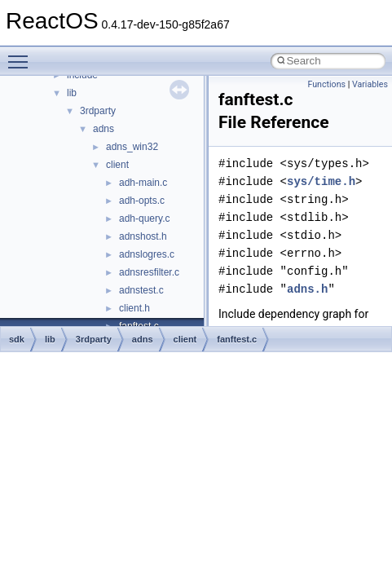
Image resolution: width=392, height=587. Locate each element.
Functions (326, 84)
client (117, 165)
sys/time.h (321, 181)
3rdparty (98, 111)
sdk (17, 339)
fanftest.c (237, 339)
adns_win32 (132, 147)
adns (104, 129)
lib (72, 93)
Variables (370, 84)
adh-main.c (143, 183)
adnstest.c (141, 290)
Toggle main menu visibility (22, 55)
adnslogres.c (147, 254)
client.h (134, 308)
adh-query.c (144, 218)
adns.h (307, 289)
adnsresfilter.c (149, 272)
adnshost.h (143, 236)
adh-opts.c (142, 201)
